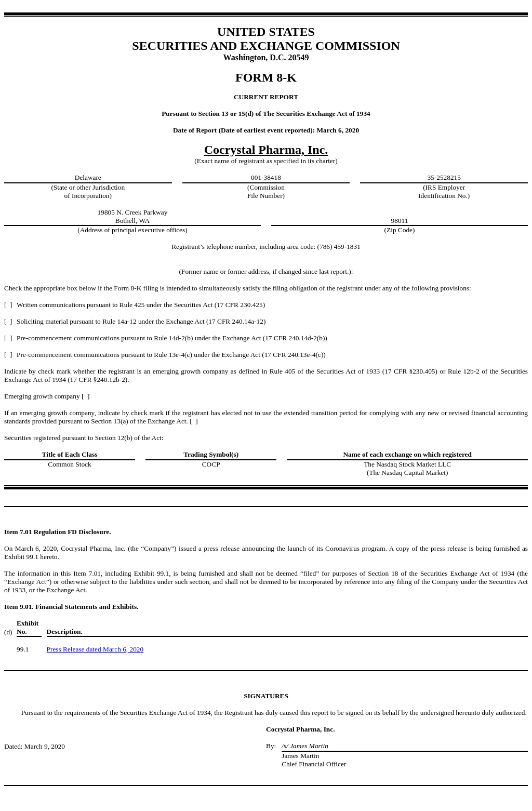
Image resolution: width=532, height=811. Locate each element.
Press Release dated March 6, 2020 (95, 649)
